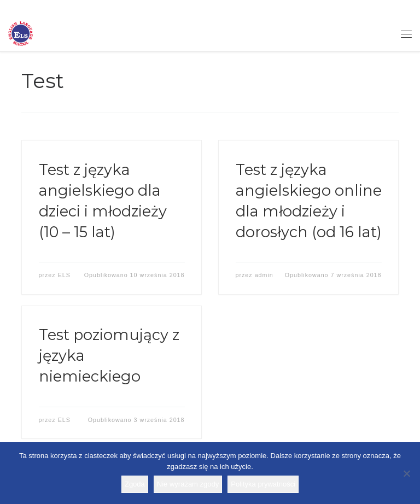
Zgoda (135, 484)
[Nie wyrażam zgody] (406, 473)
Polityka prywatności (263, 484)
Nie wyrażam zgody (188, 484)
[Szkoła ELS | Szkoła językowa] (21, 33)
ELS (64, 275)
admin (264, 275)
